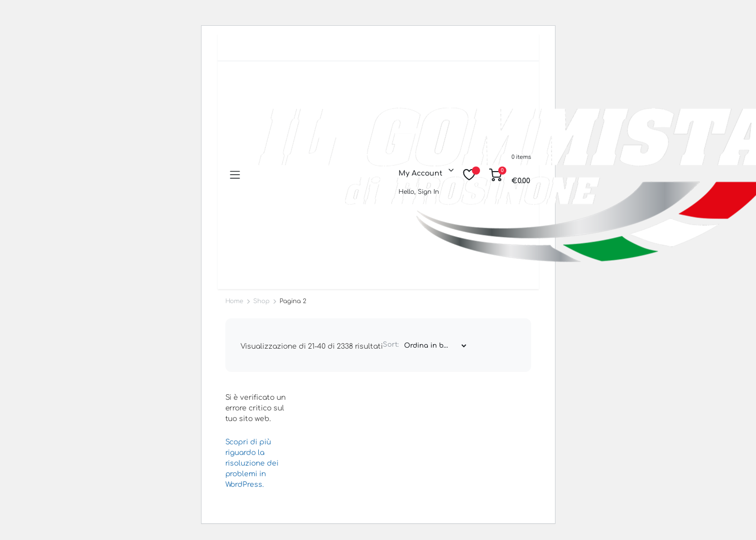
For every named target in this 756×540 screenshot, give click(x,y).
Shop (261, 301)
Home (234, 301)
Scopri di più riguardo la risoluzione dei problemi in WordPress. (252, 463)
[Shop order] (435, 346)
